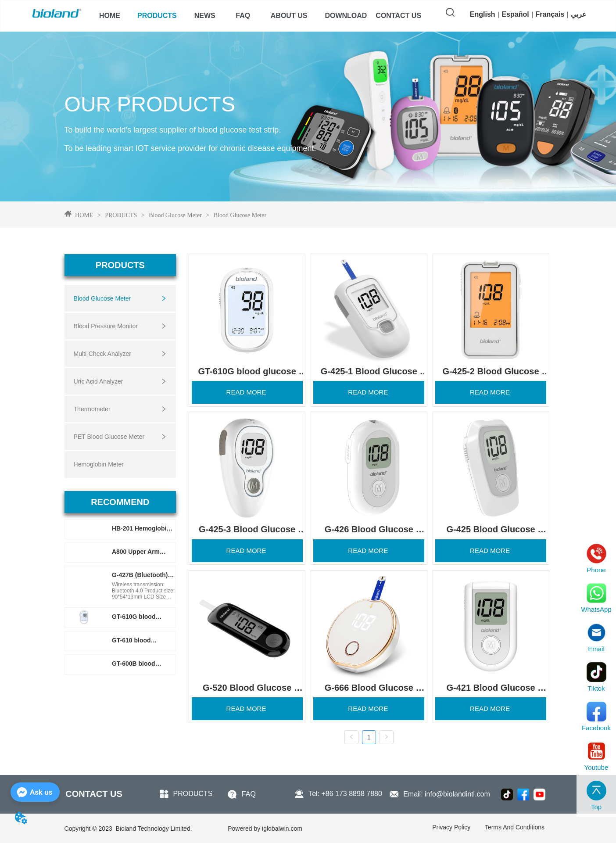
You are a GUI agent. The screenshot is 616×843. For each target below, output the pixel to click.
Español (515, 14)
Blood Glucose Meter (175, 215)
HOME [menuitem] (110, 16)
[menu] (256, 16)
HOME (84, 215)
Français (550, 14)
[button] (157, 16)
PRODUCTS (121, 215)
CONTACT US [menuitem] (398, 16)
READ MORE (247, 392)
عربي (579, 14)
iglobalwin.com (265, 828)
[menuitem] (157, 16)
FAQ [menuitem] (243, 16)
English (483, 14)
